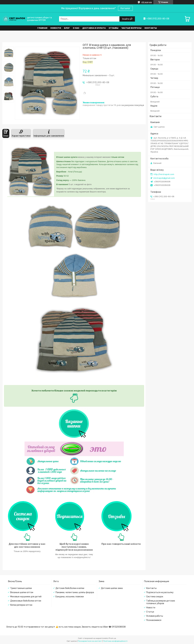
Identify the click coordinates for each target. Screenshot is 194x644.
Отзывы (114, 28)
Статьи (150, 612)
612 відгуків (147, 2)
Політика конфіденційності (115, 641)
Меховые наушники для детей (26, 597)
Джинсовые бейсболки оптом (26, 601)
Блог (67, 28)
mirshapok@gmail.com (164, 178)
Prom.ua (112, 638)
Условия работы (155, 616)
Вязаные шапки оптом (22, 592)
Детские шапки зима (112, 588)
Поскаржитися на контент (90, 641)
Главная (42, 28)
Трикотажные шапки (21, 588)
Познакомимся (154, 620)
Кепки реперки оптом (21, 605)
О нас (76, 28)
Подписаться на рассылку (160, 592)
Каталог (125, 8)
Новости (56, 28)
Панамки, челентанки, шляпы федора (75, 592)
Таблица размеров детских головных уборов (161, 602)
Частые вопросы (131, 28)
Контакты (151, 28)
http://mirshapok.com (164, 174)
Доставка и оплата (94, 28)
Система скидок (155, 597)
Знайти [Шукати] (126, 19)
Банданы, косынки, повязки (70, 597)
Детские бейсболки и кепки (70, 588)
